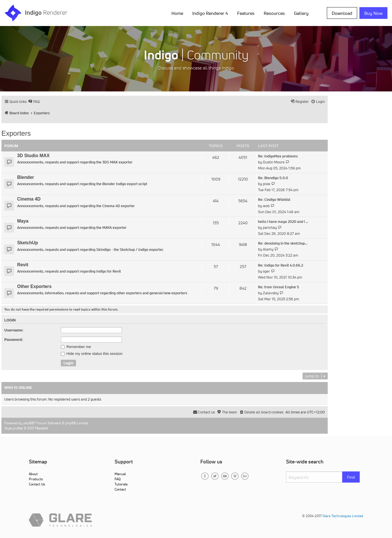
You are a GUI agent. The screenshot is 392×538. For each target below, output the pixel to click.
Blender (26, 177)
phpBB (29, 423)
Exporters (16, 133)
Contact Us (37, 484)
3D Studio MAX (33, 156)
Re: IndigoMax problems (278, 156)
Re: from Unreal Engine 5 (279, 287)
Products (36, 479)
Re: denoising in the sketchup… (283, 243)
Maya (23, 221)
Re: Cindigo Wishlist (274, 200)
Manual (120, 474)
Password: (14, 340)
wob (266, 206)
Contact (120, 489)
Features (246, 13)
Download (342, 13)
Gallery (301, 13)
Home (177, 13)
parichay (270, 228)
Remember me (76, 347)
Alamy (268, 249)
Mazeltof (42, 428)
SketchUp (28, 243)
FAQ (118, 479)
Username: (14, 330)
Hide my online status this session (92, 354)
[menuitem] (34, 102)
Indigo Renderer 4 (210, 13)
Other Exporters (34, 286)
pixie (267, 184)
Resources (274, 13)
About (33, 474)
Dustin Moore (274, 162)
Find (351, 477)
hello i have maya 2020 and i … (283, 222)
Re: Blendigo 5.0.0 (273, 178)
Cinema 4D (29, 199)
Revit (23, 265)
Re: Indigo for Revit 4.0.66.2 (281, 265)
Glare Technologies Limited (343, 516)
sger (266, 271)
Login (10, 320)
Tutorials (121, 484)
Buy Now (373, 13)
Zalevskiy (271, 293)
